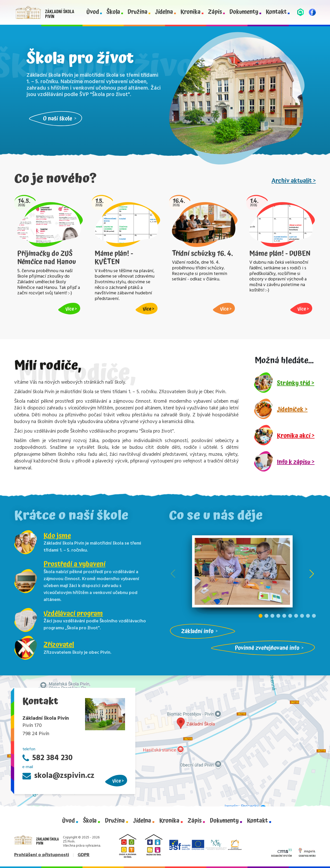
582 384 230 (48, 758)
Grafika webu (307, 853)
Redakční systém (282, 853)
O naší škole (58, 119)
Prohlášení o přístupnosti (42, 855)
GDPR (84, 855)
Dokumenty (244, 12)
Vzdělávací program (73, 614)
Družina (138, 12)
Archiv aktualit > (294, 181)
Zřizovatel (59, 645)
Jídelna (164, 12)
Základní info (197, 631)
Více (117, 781)
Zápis (215, 12)
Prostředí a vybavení (75, 564)
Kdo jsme (57, 536)
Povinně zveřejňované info (267, 648)
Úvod (93, 12)
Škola (113, 12)
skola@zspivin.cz (58, 776)
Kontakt (276, 12)
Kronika (191, 12)
